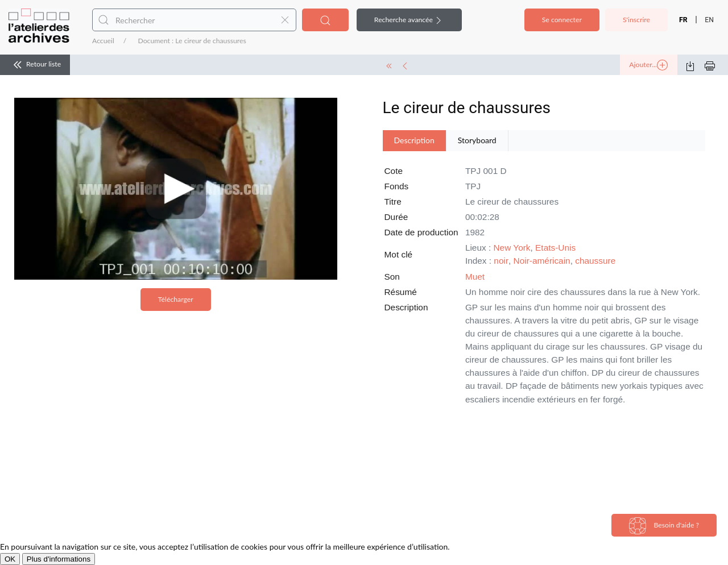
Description (414, 140)
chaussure (595, 261)
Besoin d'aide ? (664, 526)
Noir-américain (542, 261)
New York (512, 248)
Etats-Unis (555, 248)
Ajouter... (648, 65)
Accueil (103, 41)
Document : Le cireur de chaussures (192, 41)
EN (709, 20)
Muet (475, 277)
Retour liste (35, 65)
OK (10, 559)
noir (501, 261)
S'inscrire (636, 20)
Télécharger (176, 299)
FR (683, 20)
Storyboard (477, 140)
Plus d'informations (59, 559)
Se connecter (562, 20)
